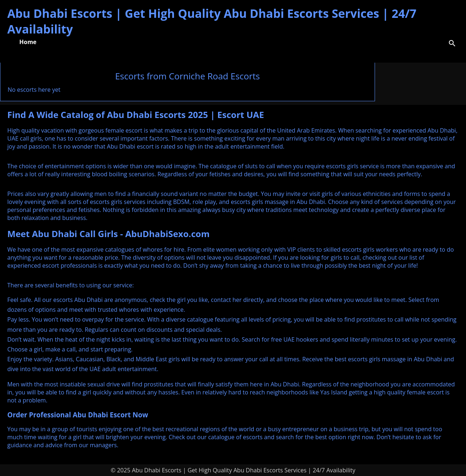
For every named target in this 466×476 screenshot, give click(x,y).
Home (28, 42)
